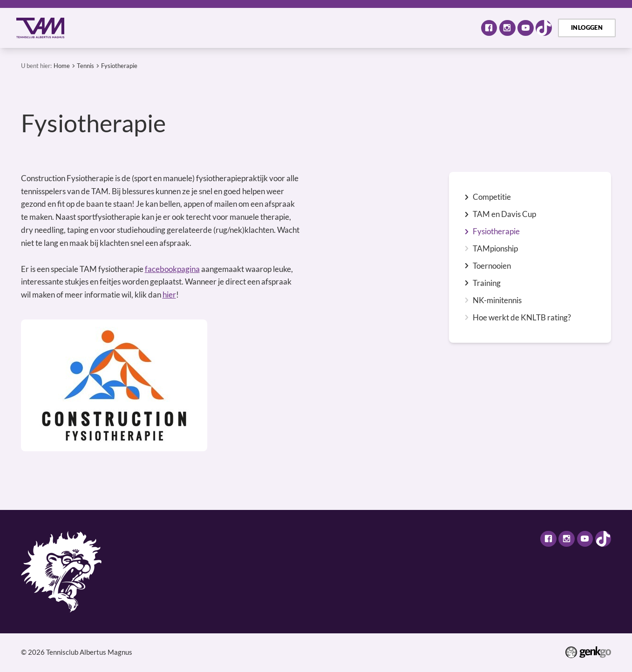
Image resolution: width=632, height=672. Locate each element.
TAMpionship (495, 249)
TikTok (544, 28)
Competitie (492, 197)
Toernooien (492, 266)
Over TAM (138, 28)
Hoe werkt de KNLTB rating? (522, 318)
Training (487, 283)
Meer (450, 28)
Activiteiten (195, 28)
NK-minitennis (497, 300)
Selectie (288, 28)
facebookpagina (172, 269)
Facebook (489, 28)
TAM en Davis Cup (504, 214)
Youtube (526, 28)
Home (99, 27)
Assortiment (341, 28)
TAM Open (399, 28)
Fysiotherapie (119, 66)
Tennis (245, 28)
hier (169, 295)
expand (467, 197)
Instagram (507, 28)
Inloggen (587, 27)
